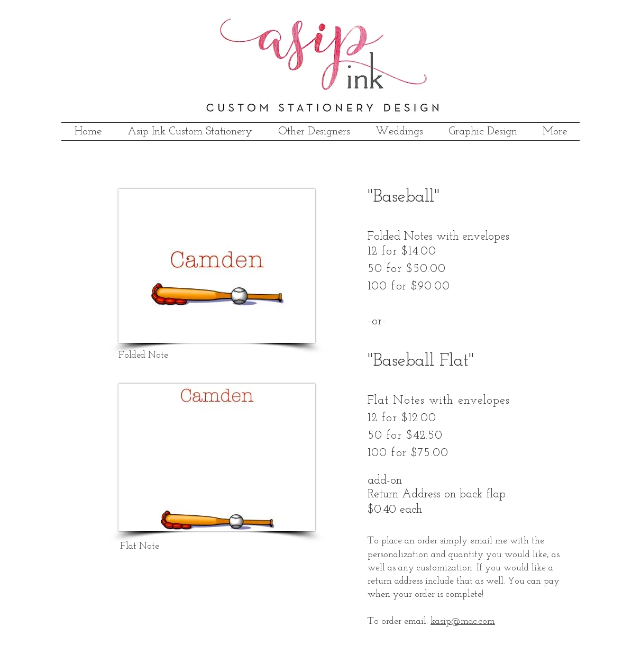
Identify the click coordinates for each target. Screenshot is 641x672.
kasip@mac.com (463, 621)
